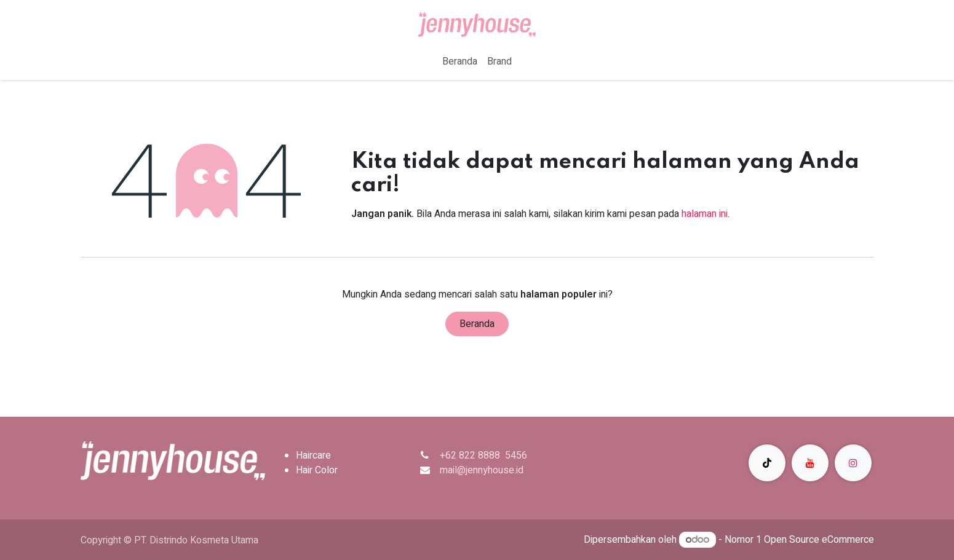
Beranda (477, 324)
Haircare (313, 455)
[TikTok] (767, 463)
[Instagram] (853, 463)
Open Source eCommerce (819, 540)
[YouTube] (810, 463)
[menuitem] (460, 61)
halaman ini (705, 214)
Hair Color (317, 470)
